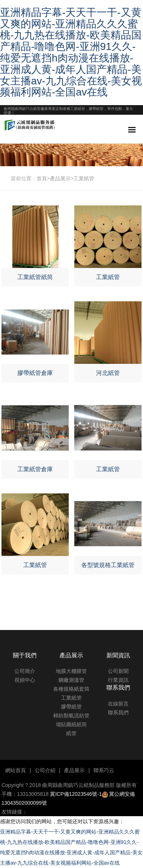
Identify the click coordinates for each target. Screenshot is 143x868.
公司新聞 (118, 671)
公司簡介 (25, 671)
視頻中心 (25, 680)
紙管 (71, 733)
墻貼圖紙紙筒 (71, 724)
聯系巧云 (104, 770)
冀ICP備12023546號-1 (76, 794)
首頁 (42, 178)
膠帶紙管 (71, 707)
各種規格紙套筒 (71, 689)
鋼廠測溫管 (71, 680)
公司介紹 (45, 770)
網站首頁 (16, 770)
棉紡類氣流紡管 (71, 715)
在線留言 (118, 704)
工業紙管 (84, 178)
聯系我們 (118, 713)
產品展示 (60, 178)
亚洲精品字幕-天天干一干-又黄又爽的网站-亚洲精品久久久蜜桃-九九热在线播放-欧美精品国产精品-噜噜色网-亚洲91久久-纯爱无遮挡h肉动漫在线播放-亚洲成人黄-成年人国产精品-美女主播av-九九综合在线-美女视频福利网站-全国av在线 (71, 52)
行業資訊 (118, 680)
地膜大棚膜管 (71, 671)
